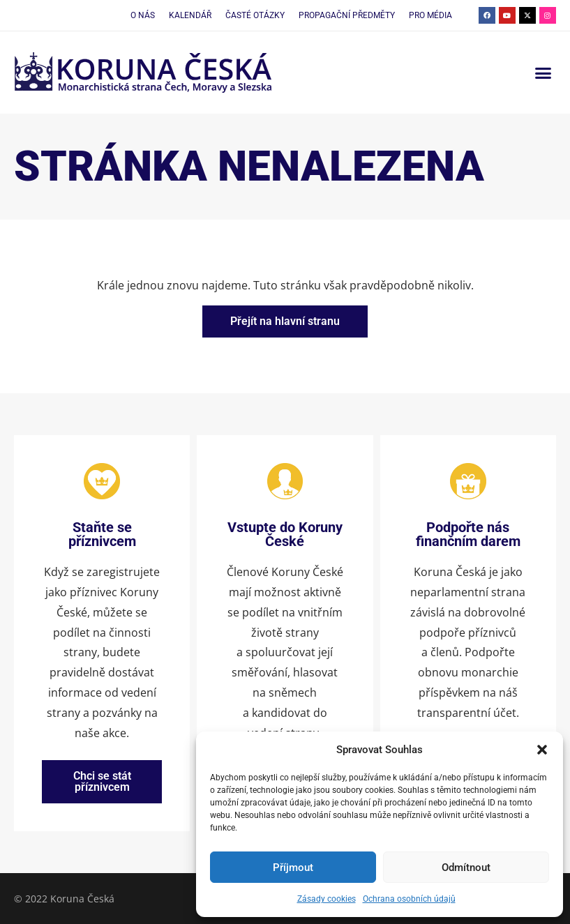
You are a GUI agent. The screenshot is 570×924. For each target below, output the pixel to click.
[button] (542, 750)
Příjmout (293, 868)
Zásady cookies (327, 899)
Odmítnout (466, 868)
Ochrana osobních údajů (409, 899)
